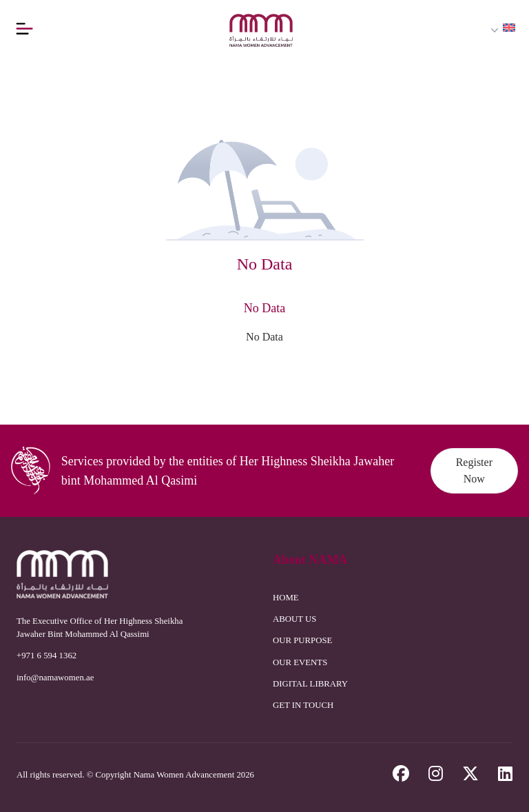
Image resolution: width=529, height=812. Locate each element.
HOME (286, 598)
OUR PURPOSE (302, 640)
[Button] (24, 28)
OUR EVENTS (300, 662)
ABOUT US (294, 619)
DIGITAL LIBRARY (310, 684)
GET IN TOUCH (303, 705)
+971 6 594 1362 (46, 656)
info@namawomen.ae (55, 678)
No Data (264, 337)
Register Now (474, 470)
